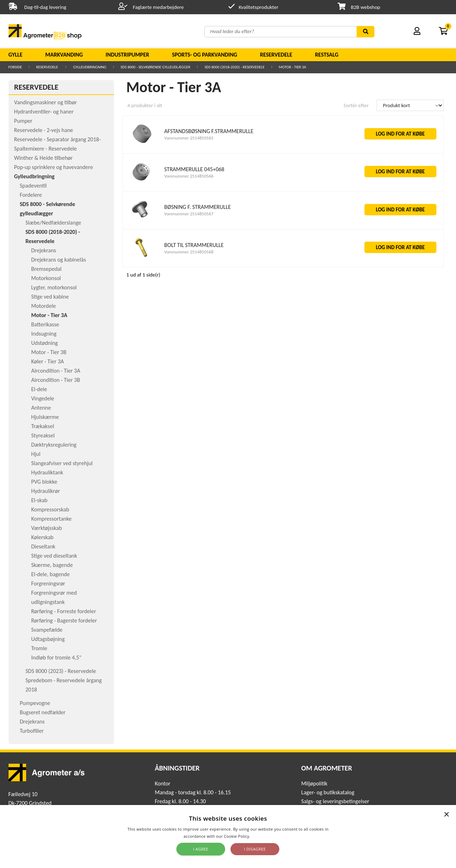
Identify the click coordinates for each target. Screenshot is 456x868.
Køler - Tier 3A (48, 361)
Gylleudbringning (90, 67)
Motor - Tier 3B (49, 352)
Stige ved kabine (50, 297)
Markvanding (64, 55)
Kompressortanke (51, 519)
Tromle (39, 648)
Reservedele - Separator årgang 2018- (58, 139)
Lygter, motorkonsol (54, 287)
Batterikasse (45, 324)
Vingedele (43, 398)
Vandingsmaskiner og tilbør (46, 102)
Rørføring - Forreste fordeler (64, 611)
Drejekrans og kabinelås (59, 260)
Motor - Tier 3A (293, 67)
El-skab (40, 500)
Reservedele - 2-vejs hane (44, 130)
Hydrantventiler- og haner (44, 112)
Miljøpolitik (314, 783)
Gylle (16, 55)
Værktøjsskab (47, 528)
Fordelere (31, 195)
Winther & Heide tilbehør (44, 158)
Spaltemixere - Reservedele (46, 149)
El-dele (39, 389)
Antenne (41, 408)
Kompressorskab (50, 509)
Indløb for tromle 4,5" (56, 657)
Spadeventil (33, 186)
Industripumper (127, 55)
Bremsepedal (46, 269)
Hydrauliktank (47, 472)
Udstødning (45, 343)
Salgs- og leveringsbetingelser (335, 801)
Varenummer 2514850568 (189, 252)
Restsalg (327, 55)
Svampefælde (47, 630)
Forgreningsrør (48, 583)
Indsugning (44, 334)
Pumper (23, 121)
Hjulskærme (45, 417)
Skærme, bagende (52, 565)
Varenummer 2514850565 (189, 138)
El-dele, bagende (51, 574)
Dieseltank (43, 546)
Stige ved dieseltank (54, 556)
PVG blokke (44, 482)
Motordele (44, 306)
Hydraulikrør (46, 491)
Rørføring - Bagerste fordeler (64, 620)
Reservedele (276, 55)
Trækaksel (43, 426)
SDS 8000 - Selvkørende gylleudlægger (156, 67)
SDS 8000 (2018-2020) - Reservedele (234, 67)
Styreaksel (43, 435)
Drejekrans (44, 250)
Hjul (36, 454)
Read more (262, 836)
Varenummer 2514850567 (189, 214)
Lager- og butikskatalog (328, 792)
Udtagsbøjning (48, 639)
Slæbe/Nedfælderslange (53, 223)
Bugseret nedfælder (43, 712)
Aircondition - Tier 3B (56, 380)
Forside (15, 67)
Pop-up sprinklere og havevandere (54, 167)
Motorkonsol (46, 278)
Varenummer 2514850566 (189, 176)
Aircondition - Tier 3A (56, 371)
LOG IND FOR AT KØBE (400, 134)
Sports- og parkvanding (205, 55)
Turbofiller (32, 731)
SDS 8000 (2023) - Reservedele (61, 671)
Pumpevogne (35, 703)
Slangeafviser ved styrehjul (62, 463)
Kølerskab (43, 537)
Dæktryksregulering (54, 445)
